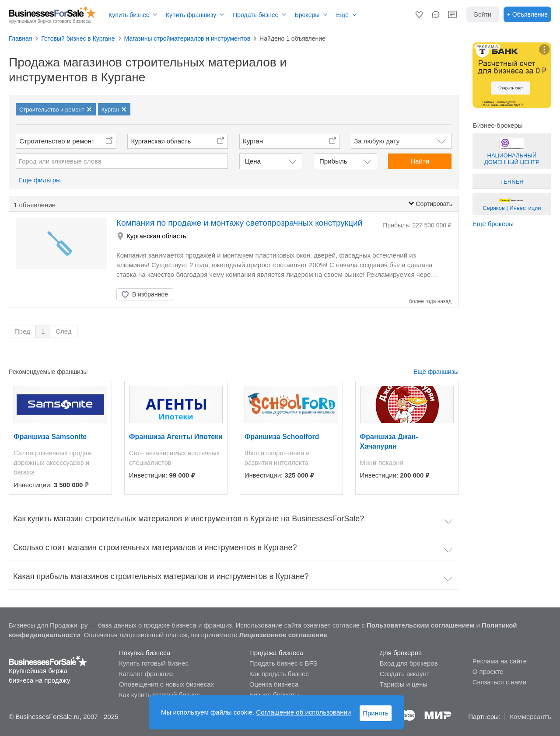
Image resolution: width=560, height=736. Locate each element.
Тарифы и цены (404, 684)
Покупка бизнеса (145, 653)
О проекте (488, 671)
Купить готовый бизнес (154, 663)
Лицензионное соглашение (283, 635)
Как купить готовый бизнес (159, 695)
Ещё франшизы (436, 372)
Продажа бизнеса (276, 653)
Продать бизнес (255, 15)
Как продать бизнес (279, 674)
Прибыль (333, 161)
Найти (420, 161)
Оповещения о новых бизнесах (166, 684)
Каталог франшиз (146, 674)
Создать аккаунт (405, 674)
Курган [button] (253, 141)
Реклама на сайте (500, 661)
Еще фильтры (40, 180)
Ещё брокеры (493, 224)
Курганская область (161, 141)
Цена (253, 161)
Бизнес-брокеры (274, 695)
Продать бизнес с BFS (283, 663)
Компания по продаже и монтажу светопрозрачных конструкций (239, 223)
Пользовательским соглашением (420, 625)
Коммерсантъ (530, 717)
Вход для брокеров (409, 663)
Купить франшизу (191, 15)
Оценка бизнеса (274, 684)
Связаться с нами (499, 682)
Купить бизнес (129, 15)
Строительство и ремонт (57, 141)
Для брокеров (401, 653)
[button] (419, 14)
